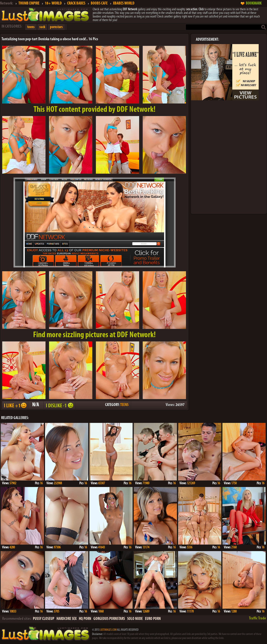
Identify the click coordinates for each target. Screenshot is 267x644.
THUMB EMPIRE (29, 3)
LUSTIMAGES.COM (108, 630)
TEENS (124, 405)
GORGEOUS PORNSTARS (109, 619)
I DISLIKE (59, 405)
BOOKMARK (254, 3)
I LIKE (15, 405)
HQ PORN (85, 619)
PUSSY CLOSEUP (44, 619)
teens (31, 27)
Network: (7, 3)
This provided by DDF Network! (95, 110)
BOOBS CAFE (99, 3)
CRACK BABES (76, 3)
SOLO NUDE (135, 619)
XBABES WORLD (124, 3)
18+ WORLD (53, 3)
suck (42, 27)
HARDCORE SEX (67, 619)
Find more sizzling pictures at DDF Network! (94, 335)
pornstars (56, 27)
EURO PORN (153, 619)
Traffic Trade (258, 618)
